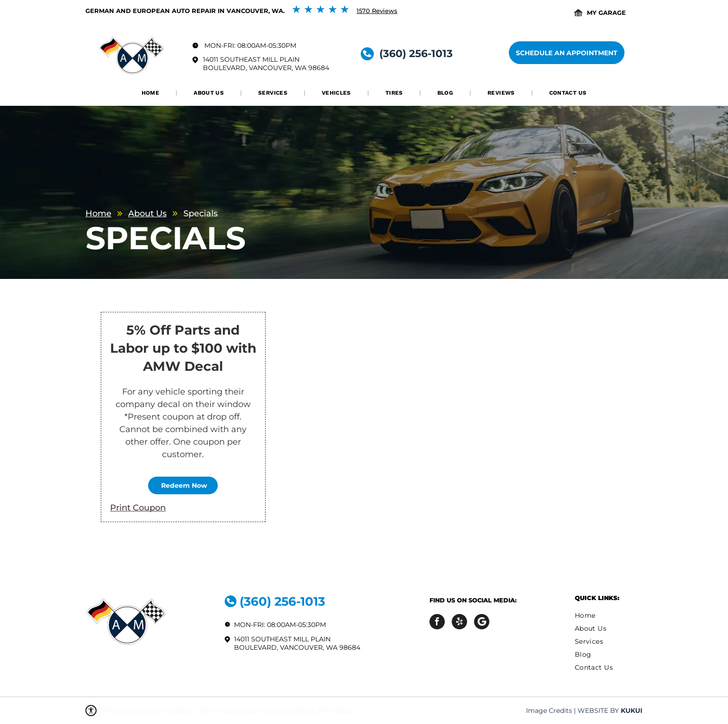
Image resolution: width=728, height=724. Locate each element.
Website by (598, 711)
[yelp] (459, 623)
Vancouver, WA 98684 (289, 68)
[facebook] (437, 623)
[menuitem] (151, 93)
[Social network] (482, 623)
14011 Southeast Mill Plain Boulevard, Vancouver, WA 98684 (297, 643)
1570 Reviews (377, 11)
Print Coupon (138, 508)
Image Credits (549, 711)
